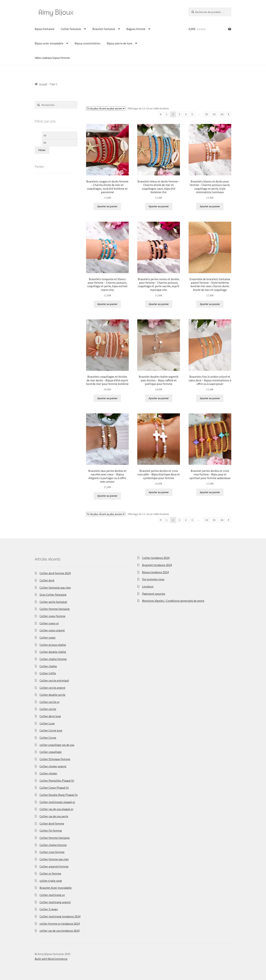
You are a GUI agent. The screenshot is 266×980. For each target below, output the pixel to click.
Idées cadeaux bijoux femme (52, 58)
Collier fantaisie (71, 29)
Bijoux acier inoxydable (49, 43)
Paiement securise (154, 594)
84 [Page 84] (222, 114)
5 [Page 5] (192, 114)
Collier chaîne (48, 666)
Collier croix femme (52, 852)
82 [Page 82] (207, 114)
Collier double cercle (52, 695)
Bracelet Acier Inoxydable (56, 888)
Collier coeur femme (52, 616)
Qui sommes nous (153, 579)
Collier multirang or (52, 895)
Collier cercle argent (52, 688)
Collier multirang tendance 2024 (60, 916)
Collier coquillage (51, 752)
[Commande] (106, 108)
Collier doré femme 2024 (55, 573)
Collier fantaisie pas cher (55, 588)
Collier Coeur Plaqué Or (54, 788)
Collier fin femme (51, 830)
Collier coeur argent (52, 630)
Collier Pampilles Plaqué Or (57, 781)
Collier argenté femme (54, 866)
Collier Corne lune (51, 730)
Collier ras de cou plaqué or (56, 809)
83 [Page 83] (214, 114)
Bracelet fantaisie (104, 29)
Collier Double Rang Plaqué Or (59, 795)
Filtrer (42, 150)
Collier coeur (48, 637)
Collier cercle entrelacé (54, 680)
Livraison (148, 586)
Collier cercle (48, 709)
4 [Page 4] (186, 114)
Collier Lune (47, 723)
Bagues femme (136, 29)
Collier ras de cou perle (54, 816)
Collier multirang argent (55, 902)
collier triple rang (51, 881)
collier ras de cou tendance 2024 (59, 931)
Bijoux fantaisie (45, 29)
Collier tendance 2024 (156, 558)
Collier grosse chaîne (53, 645)
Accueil (43, 84)
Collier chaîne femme (53, 659)
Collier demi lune (50, 716)
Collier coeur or (49, 623)
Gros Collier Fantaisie (53, 595)
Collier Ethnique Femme (55, 759)
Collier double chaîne (53, 652)
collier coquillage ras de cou (57, 745)
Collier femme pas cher (54, 859)
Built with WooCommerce (51, 959)
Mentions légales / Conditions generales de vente (173, 601)
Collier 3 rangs (49, 909)
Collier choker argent (53, 766)
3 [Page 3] (179, 114)
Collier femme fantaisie (55, 609)
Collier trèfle (48, 673)
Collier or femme (50, 873)
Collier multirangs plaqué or (57, 802)
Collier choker (48, 773)
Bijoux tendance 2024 (155, 572)
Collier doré (47, 580)
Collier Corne (48, 738)
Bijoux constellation (87, 43)
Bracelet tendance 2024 (157, 565)
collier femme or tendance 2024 (60, 924)
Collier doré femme (52, 823)
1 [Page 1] (167, 114)
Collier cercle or (50, 702)
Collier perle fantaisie (53, 602)
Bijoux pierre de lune (120, 43)
